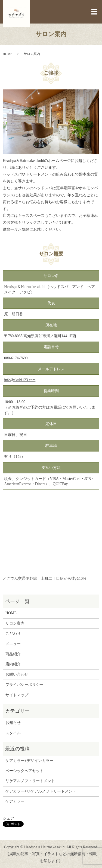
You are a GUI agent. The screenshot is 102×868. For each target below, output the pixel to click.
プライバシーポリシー (24, 685)
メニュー (13, 644)
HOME (7, 54)
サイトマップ (17, 695)
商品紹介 (13, 654)
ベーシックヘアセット (24, 771)
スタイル (13, 733)
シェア (8, 818)
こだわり (13, 633)
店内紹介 (13, 664)
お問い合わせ (17, 675)
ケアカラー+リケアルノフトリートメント (41, 791)
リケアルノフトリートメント (30, 781)
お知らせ (13, 723)
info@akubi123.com (20, 380)
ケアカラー (15, 801)
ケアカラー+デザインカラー (29, 761)
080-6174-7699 (16, 358)
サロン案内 (15, 623)
